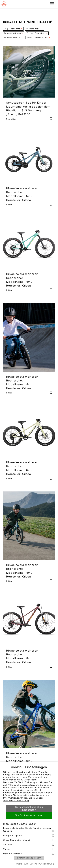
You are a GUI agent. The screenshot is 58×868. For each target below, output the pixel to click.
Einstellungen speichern (29, 858)
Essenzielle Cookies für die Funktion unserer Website (29, 830)
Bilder (9, 205)
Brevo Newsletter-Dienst (29, 840)
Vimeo (29, 849)
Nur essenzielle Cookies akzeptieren (29, 808)
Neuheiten (11, 119)
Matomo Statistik (29, 854)
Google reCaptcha (29, 836)
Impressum (22, 864)
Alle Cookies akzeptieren (29, 815)
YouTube (29, 845)
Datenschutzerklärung (16, 800)
